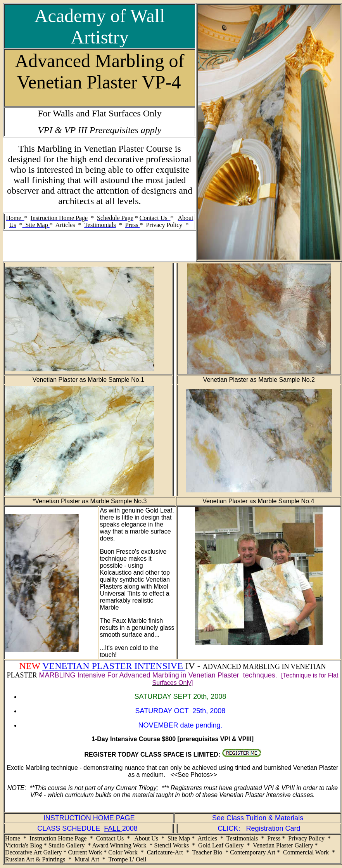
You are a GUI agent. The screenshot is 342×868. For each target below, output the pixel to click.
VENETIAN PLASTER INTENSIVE (114, 666)
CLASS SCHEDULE (71, 828)
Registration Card (273, 828)
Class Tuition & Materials (265, 818)
